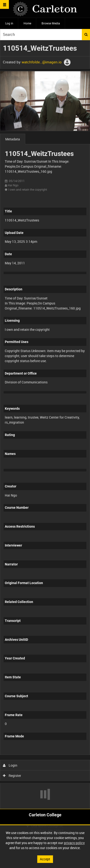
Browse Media (51, 23)
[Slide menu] (4, 4)
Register (12, 776)
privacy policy (74, 843)
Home (27, 23)
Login (10, 765)
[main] (45, 425)
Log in (9, 23)
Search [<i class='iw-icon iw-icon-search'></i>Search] (86, 34)
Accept (45, 859)
